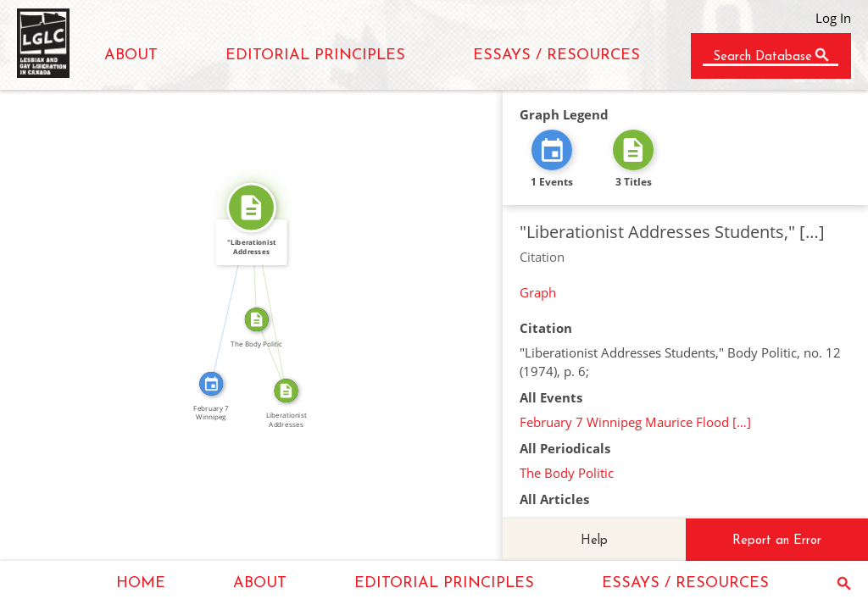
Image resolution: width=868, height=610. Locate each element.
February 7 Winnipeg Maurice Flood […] (635, 422)
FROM (278, 353)
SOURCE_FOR (275, 298)
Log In (833, 18)
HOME (141, 583)
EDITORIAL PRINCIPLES (315, 55)
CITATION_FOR (224, 294)
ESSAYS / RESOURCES (556, 55)
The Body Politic (567, 473)
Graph (538, 292)
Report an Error (777, 541)
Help (594, 541)
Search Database (762, 57)
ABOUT (131, 55)
